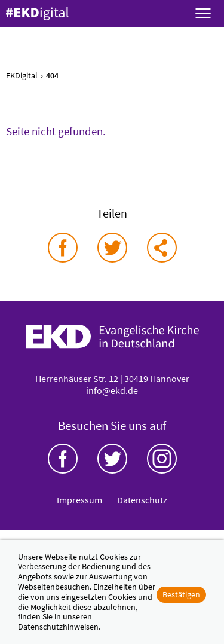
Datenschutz (142, 500)
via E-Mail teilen (162, 248)
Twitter (112, 459)
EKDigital (22, 75)
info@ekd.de (112, 390)
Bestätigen (181, 594)
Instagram (162, 459)
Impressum (79, 500)
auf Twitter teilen (112, 248)
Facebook (63, 459)
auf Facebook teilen (63, 248)
